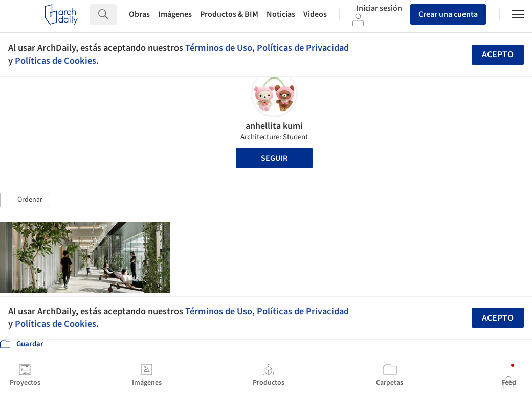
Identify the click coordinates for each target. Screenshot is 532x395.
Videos (315, 14)
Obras (139, 14)
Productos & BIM (229, 14)
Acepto (498, 54)
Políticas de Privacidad (303, 48)
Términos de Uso (219, 48)
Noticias (281, 14)
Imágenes (175, 14)
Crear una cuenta (448, 14)
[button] (25, 200)
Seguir (274, 158)
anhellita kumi (274, 126)
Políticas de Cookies (56, 61)
